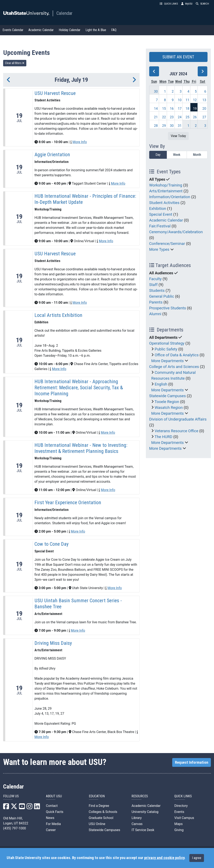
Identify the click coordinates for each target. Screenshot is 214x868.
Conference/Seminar (167, 244)
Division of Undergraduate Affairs (178, 419)
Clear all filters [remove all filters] (15, 63)
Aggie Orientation (52, 155)
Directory (181, 806)
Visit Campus (184, 818)
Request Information (192, 762)
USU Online (97, 824)
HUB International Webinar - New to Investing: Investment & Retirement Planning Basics (81, 448)
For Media (53, 824)
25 (187, 117)
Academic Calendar (41, 30)
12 (195, 100)
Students (157, 291)
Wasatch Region (169, 408)
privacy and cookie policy (164, 858)
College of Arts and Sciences (174, 367)
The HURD (164, 437)
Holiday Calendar (70, 30)
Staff (153, 285)
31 (180, 126)
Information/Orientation (170, 197)
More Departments (168, 361)
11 (187, 100)
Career (51, 830)
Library (136, 818)
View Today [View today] (178, 136)
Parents (156, 302)
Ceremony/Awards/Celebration (176, 232)
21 (156, 117)
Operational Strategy (167, 343)
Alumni (155, 314)
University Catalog (145, 812)
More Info (80, 142)
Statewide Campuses (168, 396)
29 (164, 126)
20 (204, 109)
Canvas (137, 824)
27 (204, 117)
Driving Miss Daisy (53, 643)
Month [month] (197, 155)
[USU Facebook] (6, 808)
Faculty (155, 279)
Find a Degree (99, 806)
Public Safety (166, 349)
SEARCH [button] (202, 4)
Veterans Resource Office (176, 431)
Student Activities (164, 203)
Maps (178, 824)
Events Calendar (13, 30)
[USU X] (14, 808)
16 (172, 109)
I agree (197, 858)
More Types (159, 249)
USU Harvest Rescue (55, 93)
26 (195, 117)
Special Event (161, 214)
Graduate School (101, 818)
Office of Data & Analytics (177, 355)
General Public (162, 296)
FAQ (114, 30)
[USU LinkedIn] (37, 808)
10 (180, 100)
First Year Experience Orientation (68, 503)
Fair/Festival (160, 226)
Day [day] (158, 155)
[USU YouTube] (22, 808)
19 (195, 109)
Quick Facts (55, 812)
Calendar (64, 13)
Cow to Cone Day (52, 544)
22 (164, 117)
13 (204, 100)
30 (156, 91)
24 (180, 117)
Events (179, 812)
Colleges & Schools (103, 812)
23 (172, 117)
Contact (52, 806)
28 (156, 126)
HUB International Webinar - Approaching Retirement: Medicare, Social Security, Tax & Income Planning (79, 388)
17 (180, 109)
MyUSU (187, 4)
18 (187, 109)
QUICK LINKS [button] (169, 4)
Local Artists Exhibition (58, 315)
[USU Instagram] (29, 808)
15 (164, 109)
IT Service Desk (143, 830)
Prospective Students (168, 308)
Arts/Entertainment (166, 191)
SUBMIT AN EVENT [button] (178, 57)
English (161, 384)
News (50, 818)
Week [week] (177, 155)
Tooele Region (167, 402)
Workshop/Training (166, 185)
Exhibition (158, 209)
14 (156, 109)
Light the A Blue (96, 30)
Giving (179, 830)
